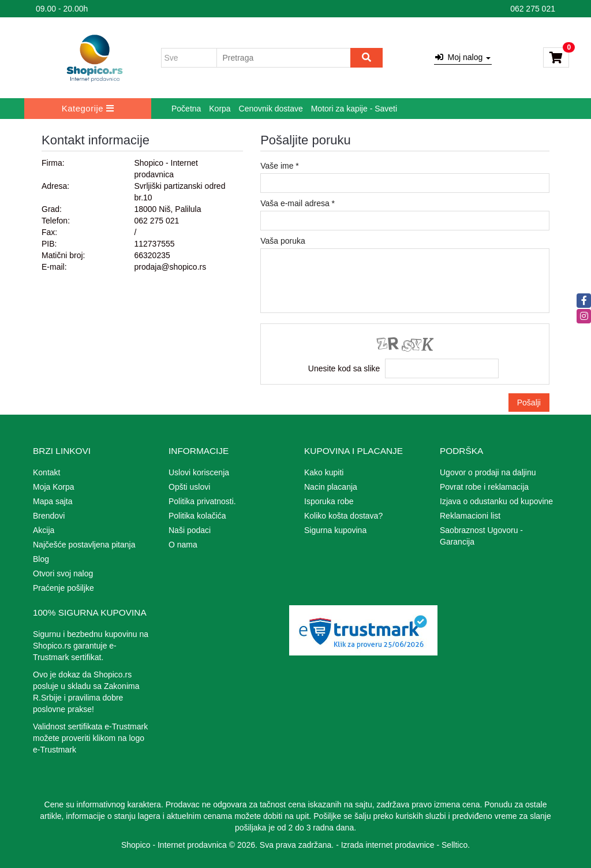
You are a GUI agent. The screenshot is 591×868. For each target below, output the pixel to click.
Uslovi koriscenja (199, 472)
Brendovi (49, 516)
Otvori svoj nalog (63, 573)
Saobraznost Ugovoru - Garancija (481, 536)
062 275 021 (533, 9)
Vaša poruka (283, 241)
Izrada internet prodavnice (388, 845)
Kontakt (46, 472)
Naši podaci (190, 530)
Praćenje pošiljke (63, 588)
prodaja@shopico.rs (170, 267)
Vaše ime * (280, 166)
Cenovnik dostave (271, 109)
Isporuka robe (329, 501)
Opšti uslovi (189, 487)
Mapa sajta (53, 501)
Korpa (220, 109)
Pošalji (529, 403)
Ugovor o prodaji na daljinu (488, 472)
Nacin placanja (331, 487)
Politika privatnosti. (202, 501)
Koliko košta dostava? (343, 516)
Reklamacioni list (470, 516)
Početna (186, 109)
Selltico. (456, 845)
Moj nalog (463, 57)
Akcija (44, 530)
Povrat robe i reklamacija (484, 487)
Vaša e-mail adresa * (298, 203)
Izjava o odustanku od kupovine (496, 501)
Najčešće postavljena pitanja (84, 545)
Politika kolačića (197, 516)
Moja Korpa (54, 487)
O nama (183, 545)
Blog (41, 559)
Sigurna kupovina (335, 530)
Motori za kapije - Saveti (354, 109)
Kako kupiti (324, 472)
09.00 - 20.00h (62, 9)
